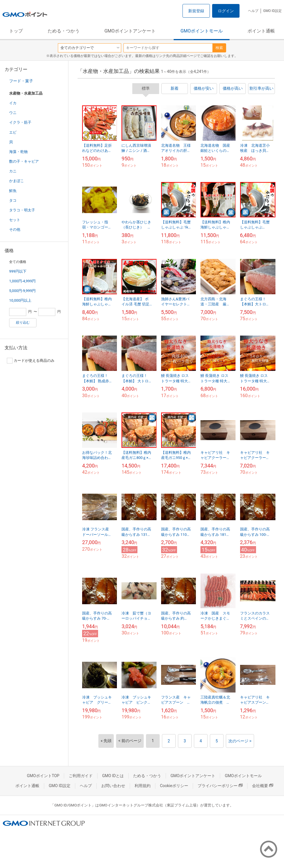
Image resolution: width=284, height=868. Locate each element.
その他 (15, 229)
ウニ (13, 113)
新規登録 (196, 11)
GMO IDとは (113, 776)
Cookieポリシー (174, 786)
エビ (13, 132)
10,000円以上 (20, 300)
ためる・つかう (64, 31)
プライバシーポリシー (220, 786)
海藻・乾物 (18, 152)
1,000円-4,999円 (22, 281)
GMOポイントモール (202, 31)
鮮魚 (13, 191)
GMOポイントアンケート (130, 31)
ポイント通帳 (261, 31)
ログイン (226, 11)
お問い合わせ (113, 786)
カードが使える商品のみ (31, 361)
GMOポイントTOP (43, 776)
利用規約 (143, 786)
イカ (13, 103)
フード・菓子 (21, 81)
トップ (16, 31)
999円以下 (18, 271)
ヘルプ (253, 11)
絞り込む (23, 322)
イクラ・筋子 (20, 122)
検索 (219, 48)
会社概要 (263, 786)
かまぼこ (17, 181)
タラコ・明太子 (22, 210)
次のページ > (240, 741)
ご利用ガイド (81, 776)
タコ (13, 200)
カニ (13, 171)
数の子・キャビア (24, 161)
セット (15, 220)
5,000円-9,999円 (22, 291)
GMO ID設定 (272, 11)
